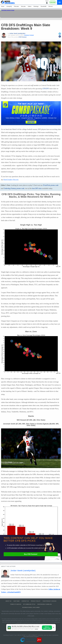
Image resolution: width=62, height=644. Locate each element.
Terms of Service (16, 604)
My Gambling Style (29, 604)
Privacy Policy (36, 601)
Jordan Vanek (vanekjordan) (17, 33)
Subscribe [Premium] (53, 2)
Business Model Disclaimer (31, 607)
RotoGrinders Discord (11, 180)
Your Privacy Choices (50, 601)
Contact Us (25, 601)
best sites (37, 188)
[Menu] (60, 2)
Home (3, 6)
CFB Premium (23, 37)
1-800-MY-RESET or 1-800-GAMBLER (27, 635)
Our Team (17, 601)
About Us (8, 601)
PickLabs (16, 6)
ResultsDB (43, 6)
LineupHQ (9, 6)
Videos (30, 6)
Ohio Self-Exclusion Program (31, 637)
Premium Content (29, 35)
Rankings (36, 6)
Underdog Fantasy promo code (14, 188)
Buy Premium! (31, 554)
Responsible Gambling (45, 604)
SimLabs (23, 6)
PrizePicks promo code (51, 185)
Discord (51, 6)
